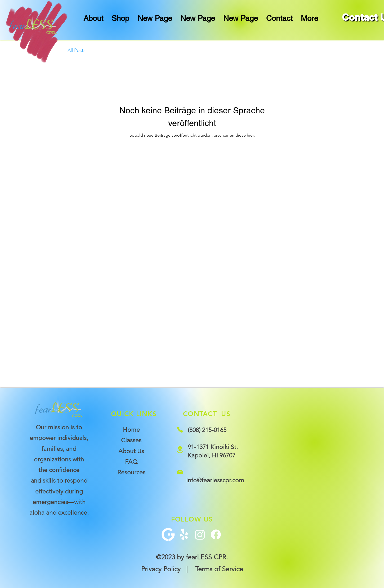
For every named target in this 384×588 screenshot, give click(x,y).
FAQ (131, 462)
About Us (131, 451)
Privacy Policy (161, 569)
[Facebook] (216, 534)
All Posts (77, 50)
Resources (131, 472)
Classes (131, 440)
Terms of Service (219, 569)
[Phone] (180, 429)
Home (131, 430)
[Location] (180, 449)
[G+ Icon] (168, 534)
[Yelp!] (184, 534)
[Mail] (180, 472)
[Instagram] (200, 534)
